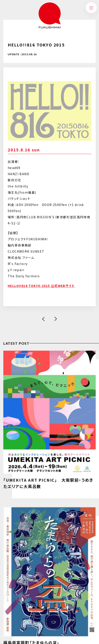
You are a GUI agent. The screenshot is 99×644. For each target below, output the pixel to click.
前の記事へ (43, 319)
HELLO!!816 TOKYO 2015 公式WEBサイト (41, 286)
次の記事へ (56, 319)
